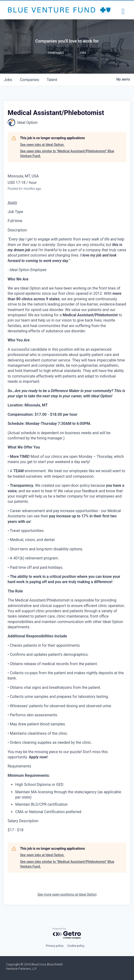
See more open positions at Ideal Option (67, 894)
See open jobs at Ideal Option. (42, 145)
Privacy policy (55, 946)
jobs (8, 80)
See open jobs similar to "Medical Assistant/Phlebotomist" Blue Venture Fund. (67, 153)
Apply (12, 203)
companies (29, 80)
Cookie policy (76, 946)
